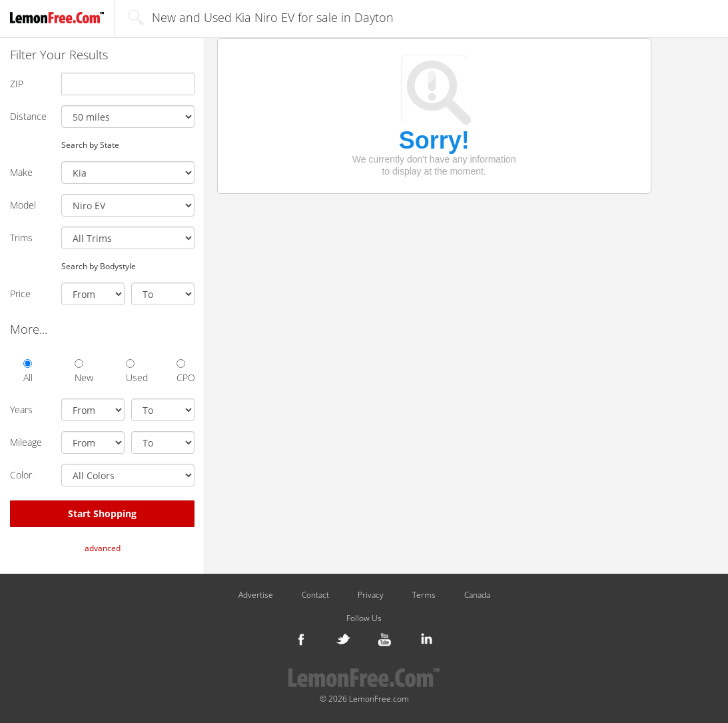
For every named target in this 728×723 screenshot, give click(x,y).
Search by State (90, 145)
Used (135, 371)
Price (20, 294)
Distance (28, 116)
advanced (103, 548)
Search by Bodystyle (99, 266)
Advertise (256, 595)
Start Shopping (102, 513)
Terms (424, 595)
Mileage (26, 442)
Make (21, 172)
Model (23, 205)
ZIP (17, 84)
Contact (315, 595)
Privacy (371, 595)
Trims (21, 238)
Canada (477, 595)
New (84, 371)
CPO (185, 371)
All (28, 371)
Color (21, 475)
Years (21, 409)
